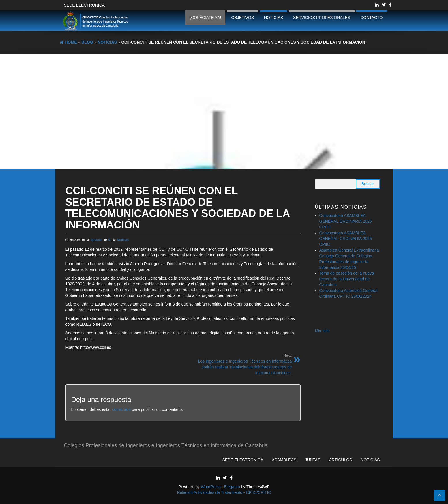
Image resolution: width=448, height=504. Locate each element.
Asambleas (284, 460)
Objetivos (242, 18)
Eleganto (232, 487)
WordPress (211, 487)
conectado (121, 409)
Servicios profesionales (322, 18)
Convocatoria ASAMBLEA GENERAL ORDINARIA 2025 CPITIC (346, 221)
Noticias (273, 18)
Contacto (371, 18)
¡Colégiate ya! (205, 18)
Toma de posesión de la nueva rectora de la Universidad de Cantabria (347, 279)
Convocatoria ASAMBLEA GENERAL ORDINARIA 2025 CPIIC (346, 239)
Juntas (313, 460)
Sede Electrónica (85, 5)
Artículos (341, 460)
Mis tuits (322, 331)
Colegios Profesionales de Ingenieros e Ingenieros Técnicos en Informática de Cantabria (166, 445)
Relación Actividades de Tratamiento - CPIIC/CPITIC (224, 492)
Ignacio (96, 240)
